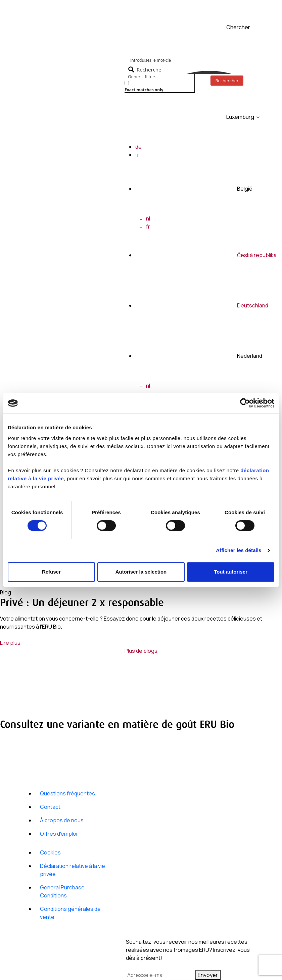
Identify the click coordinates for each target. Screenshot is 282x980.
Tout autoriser (231, 572)
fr (148, 227)
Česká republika (257, 255)
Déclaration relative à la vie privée (73, 870)
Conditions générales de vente (70, 913)
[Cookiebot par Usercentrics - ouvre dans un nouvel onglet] (245, 403)
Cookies (50, 852)
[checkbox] (158, 86)
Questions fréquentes (67, 793)
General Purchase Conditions (62, 891)
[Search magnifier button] (146, 69)
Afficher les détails (239, 550)
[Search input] (201, 60)
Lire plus (10, 643)
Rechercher (227, 81)
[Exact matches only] (127, 83)
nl (148, 218)
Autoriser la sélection (141, 572)
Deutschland (253, 305)
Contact (50, 807)
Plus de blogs (141, 651)
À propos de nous (62, 820)
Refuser (51, 572)
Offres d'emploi (59, 834)
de (138, 147)
